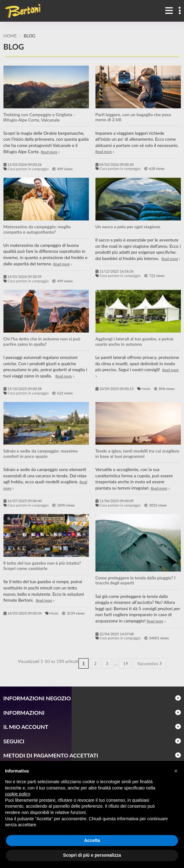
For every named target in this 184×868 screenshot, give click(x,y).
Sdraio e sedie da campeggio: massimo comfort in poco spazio (41, 453)
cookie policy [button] (17, 794)
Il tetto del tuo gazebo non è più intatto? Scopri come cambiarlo (42, 566)
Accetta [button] (92, 840)
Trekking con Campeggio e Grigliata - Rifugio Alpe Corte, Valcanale (39, 117)
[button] (176, 771)
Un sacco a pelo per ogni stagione (128, 227)
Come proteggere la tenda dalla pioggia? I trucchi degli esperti (135, 580)
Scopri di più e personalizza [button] (92, 855)
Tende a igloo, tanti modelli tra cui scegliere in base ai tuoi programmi (137, 453)
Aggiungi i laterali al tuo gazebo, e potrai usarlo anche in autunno (134, 341)
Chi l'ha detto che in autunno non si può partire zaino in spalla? (42, 341)
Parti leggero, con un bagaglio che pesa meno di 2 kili (133, 117)
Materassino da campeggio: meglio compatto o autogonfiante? (37, 229)
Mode (146, 389)
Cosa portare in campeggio (28, 169)
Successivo (150, 663)
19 (126, 663)
